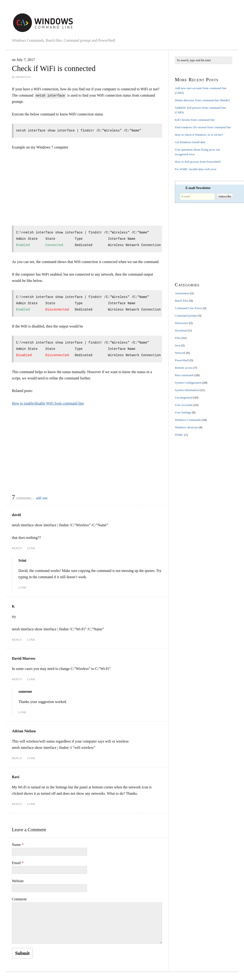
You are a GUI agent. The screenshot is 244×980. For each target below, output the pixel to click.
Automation (182, 293)
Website (18, 881)
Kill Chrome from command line (195, 120)
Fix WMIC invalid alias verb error (196, 169)
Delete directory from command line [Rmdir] (202, 100)
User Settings (183, 412)
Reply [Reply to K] (17, 640)
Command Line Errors (188, 308)
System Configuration (188, 383)
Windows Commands (188, 420)
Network (180, 353)
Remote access (184, 368)
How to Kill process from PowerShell (198, 162)
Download (181, 330)
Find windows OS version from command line (203, 127)
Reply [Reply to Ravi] (17, 804)
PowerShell (182, 360)
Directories (182, 323)
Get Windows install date (190, 142)
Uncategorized (184, 397)
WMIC (179, 435)
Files (178, 338)
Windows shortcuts (186, 427)
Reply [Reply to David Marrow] (17, 679)
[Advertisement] (51, 189)
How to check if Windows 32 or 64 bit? (199, 135)
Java (178, 345)
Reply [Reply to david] (17, 548)
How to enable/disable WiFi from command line (48, 403)
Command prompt (186, 316)
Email (18, 863)
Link (31, 548)
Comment (19, 899)
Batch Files (182, 301)
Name (18, 845)
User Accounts (184, 405)
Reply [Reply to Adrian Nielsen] (17, 758)
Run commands (184, 375)
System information (187, 390)
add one (42, 498)
